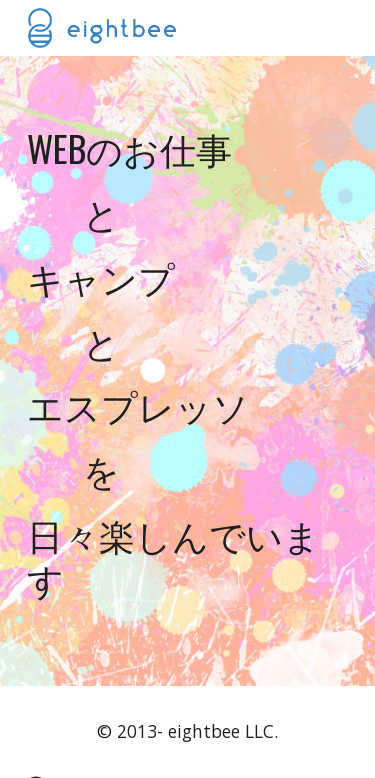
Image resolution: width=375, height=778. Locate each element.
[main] (188, 371)
